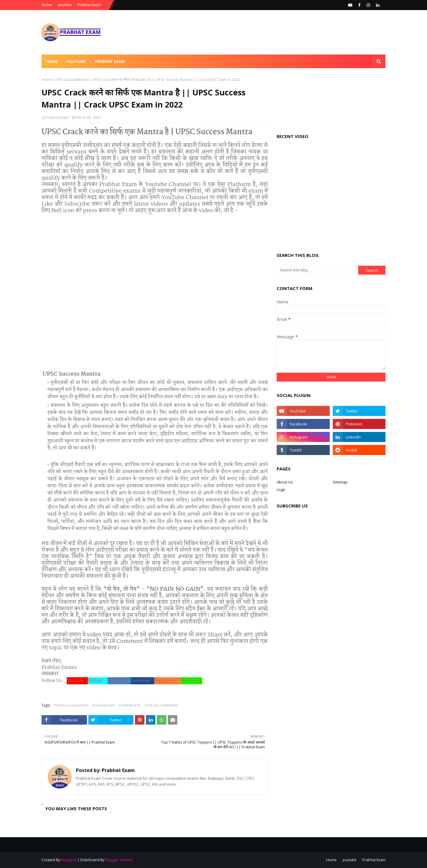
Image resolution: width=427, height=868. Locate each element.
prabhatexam (104, 705)
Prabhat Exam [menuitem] (110, 61)
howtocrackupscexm (71, 705)
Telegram (119, 681)
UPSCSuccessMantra (72, 80)
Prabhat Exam (89, 5)
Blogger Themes (119, 860)
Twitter (98, 681)
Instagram (168, 681)
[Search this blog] (317, 270)
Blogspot (69, 860)
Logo (281, 489)
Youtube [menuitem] (76, 61)
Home (47, 5)
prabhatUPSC (130, 705)
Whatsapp (192, 681)
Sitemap (340, 482)
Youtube (77, 681)
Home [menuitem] (52, 61)
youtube (65, 5)
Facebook (142, 681)
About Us (285, 482)
